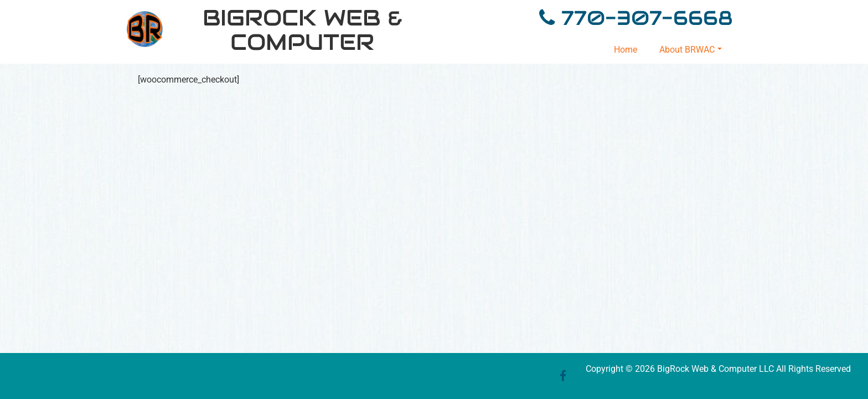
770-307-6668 (644, 18)
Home (626, 50)
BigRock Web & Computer (303, 30)
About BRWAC (691, 50)
